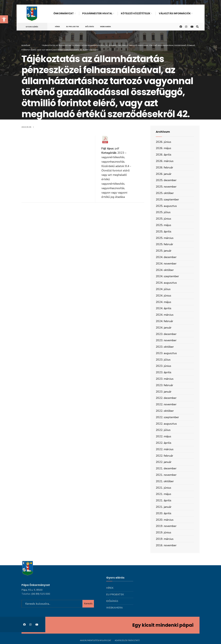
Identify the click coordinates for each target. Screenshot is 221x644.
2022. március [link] (165, 449)
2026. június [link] (163, 142)
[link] (4, 19)
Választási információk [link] (175, 13)
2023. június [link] (163, 366)
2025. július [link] (163, 212)
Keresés (88, 604)
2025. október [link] (165, 193)
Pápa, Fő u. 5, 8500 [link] (32, 590)
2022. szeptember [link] (167, 417)
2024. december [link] (166, 257)
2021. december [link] (166, 468)
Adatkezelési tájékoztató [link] (127, 641)
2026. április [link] (164, 155)
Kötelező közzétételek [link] (136, 13)
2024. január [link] (164, 328)
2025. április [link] (164, 232)
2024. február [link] (164, 321)
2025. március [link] (165, 238)
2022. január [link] (164, 462)
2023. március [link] (165, 379)
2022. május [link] (163, 436)
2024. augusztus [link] (166, 283)
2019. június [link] (163, 532)
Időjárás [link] (90, 27)
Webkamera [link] (106, 27)
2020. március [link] (165, 520)
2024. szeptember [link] (167, 276)
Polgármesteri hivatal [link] (97, 13)
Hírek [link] (57, 27)
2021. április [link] (164, 500)
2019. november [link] (166, 526)
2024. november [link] (166, 264)
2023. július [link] (163, 360)
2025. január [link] (164, 251)
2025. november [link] (166, 187)
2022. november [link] (166, 404)
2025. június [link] (163, 219)
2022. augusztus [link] (166, 424)
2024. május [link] (163, 302)
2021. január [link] (164, 507)
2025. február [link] (164, 244)
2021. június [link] (163, 488)
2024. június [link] (163, 296)
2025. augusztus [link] (166, 206)
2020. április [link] (164, 513)
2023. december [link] (166, 334)
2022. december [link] (166, 398)
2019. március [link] (165, 539)
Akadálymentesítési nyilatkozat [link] (96, 641)
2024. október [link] (165, 270)
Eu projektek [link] (73, 27)
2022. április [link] (164, 443)
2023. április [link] (164, 372)
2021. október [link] (165, 481)
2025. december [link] (166, 180)
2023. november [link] (166, 340)
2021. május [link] (163, 494)
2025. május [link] (163, 225)
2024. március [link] (165, 315)
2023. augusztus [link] (166, 353)
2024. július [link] (163, 289)
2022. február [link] (164, 456)
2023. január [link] (164, 392)
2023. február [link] (164, 385)
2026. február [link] (164, 167)
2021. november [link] (166, 475)
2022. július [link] (163, 430)
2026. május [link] (163, 148)
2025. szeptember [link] (167, 199)
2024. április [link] (164, 308)
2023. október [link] (165, 347)
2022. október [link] (165, 411)
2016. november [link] (166, 545)
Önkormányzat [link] (64, 13)
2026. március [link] (165, 161)
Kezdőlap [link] (26, 45)
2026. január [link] (164, 174)
